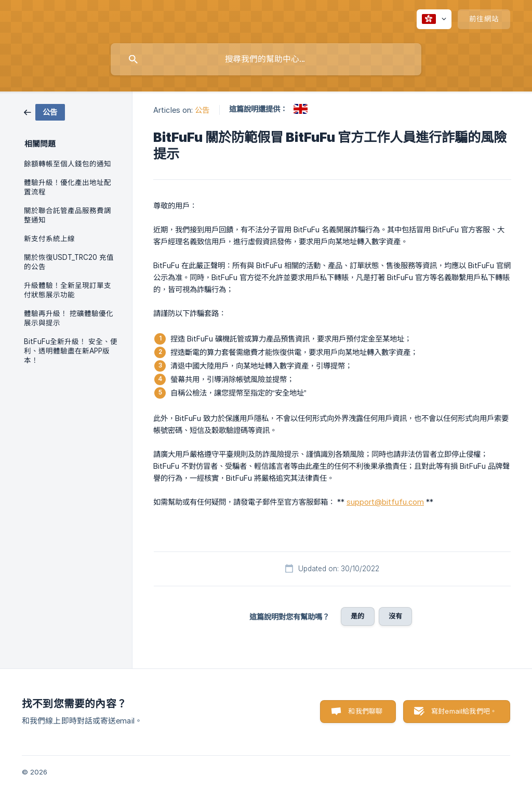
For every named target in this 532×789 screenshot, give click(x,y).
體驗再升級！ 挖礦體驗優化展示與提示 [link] (69, 318)
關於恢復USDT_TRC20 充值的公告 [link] (69, 262)
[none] (434, 19)
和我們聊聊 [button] (365, 711)
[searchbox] (266, 59)
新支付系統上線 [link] (49, 239)
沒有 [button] (395, 616)
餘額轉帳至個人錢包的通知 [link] (68, 164)
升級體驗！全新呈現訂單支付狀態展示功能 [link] (68, 290)
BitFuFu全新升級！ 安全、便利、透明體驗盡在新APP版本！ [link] (71, 351)
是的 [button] (357, 616)
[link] (44, 111)
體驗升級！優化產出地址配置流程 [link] (68, 187)
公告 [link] (202, 110)
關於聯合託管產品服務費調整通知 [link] (68, 215)
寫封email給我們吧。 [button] (464, 711)
